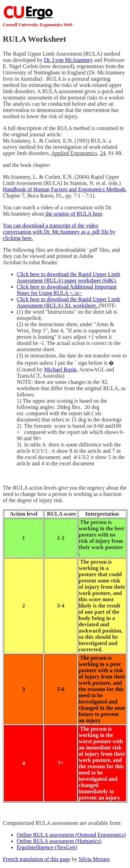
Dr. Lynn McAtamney (68, 60)
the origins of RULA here (73, 214)
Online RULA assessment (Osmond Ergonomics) (71, 835)
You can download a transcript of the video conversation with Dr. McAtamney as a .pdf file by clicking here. (59, 232)
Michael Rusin (60, 369)
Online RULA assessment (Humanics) (59, 841)
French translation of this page (37, 859)
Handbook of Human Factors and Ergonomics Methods (64, 189)
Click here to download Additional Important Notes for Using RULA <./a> (67, 290)
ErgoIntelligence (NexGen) (47, 847)
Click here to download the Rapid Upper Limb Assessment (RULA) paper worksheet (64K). (68, 277)
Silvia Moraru (94, 859)
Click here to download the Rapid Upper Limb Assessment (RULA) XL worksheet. (68, 302)
